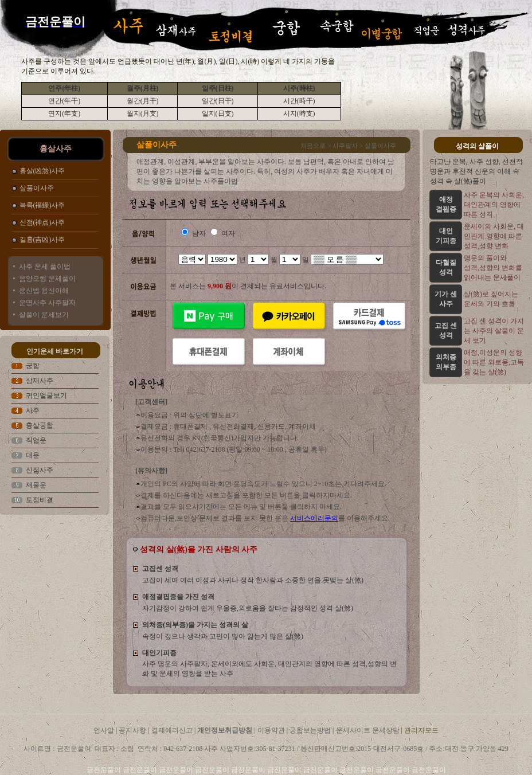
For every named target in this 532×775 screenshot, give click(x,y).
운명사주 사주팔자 (47, 303)
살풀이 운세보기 (44, 315)
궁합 (33, 366)
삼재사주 (40, 381)
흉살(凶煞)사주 (42, 171)
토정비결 (40, 500)
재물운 (36, 485)
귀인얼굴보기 (46, 396)
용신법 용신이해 (44, 291)
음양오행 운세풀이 (47, 279)
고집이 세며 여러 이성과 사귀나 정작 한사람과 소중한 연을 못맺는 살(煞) (253, 580)
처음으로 (313, 146)
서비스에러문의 (314, 518)
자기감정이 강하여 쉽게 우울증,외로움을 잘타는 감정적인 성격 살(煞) (248, 608)
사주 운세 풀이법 (45, 267)
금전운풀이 (105, 770)
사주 (33, 410)
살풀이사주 (37, 188)
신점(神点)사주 (42, 222)
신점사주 (40, 470)
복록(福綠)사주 (42, 205)
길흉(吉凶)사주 (42, 240)
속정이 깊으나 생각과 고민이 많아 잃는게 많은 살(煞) (223, 636)
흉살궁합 (40, 425)
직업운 (36, 440)
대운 (33, 455)
